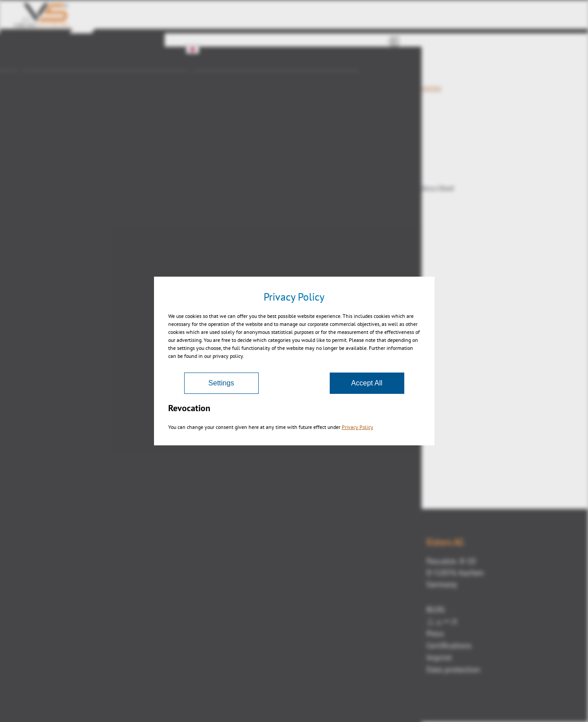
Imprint (439, 657)
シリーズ (216, 73)
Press (435, 633)
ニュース (442, 621)
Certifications (449, 645)
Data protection (453, 669)
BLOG (436, 609)
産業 (38, 73)
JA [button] (197, 49)
